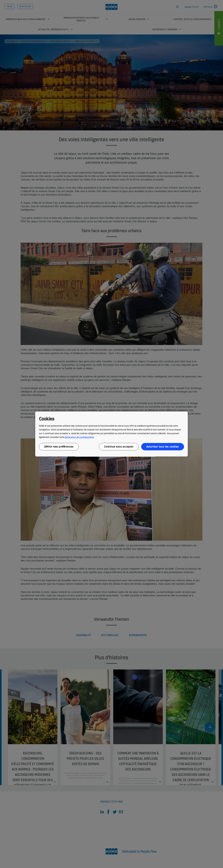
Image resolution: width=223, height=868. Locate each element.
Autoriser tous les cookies (163, 447)
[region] (111, 434)
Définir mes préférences (59, 447)
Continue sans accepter (119, 447)
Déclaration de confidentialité (79, 437)
